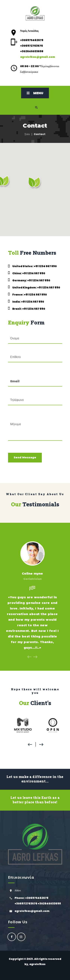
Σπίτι (27, 134)
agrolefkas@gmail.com (38, 57)
